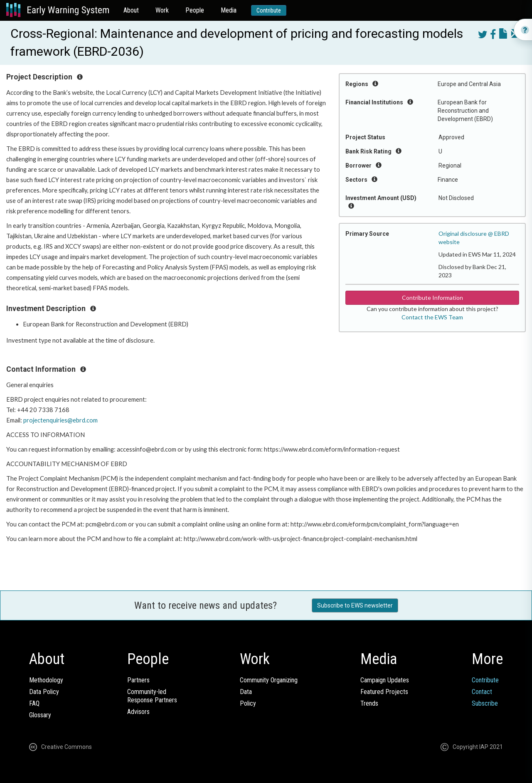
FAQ (34, 703)
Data (246, 692)
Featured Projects (384, 692)
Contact (482, 692)
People (195, 10)
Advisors (138, 712)
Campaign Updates (385, 680)
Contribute (269, 10)
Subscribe (485, 703)
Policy (248, 703)
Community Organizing (269, 680)
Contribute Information (432, 298)
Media (229, 10)
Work (162, 10)
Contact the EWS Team (432, 317)
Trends (369, 703)
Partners (138, 680)
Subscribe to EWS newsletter (355, 605)
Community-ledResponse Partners (152, 696)
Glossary (40, 715)
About (131, 10)
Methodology (46, 680)
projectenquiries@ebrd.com (60, 420)
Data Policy (44, 692)
